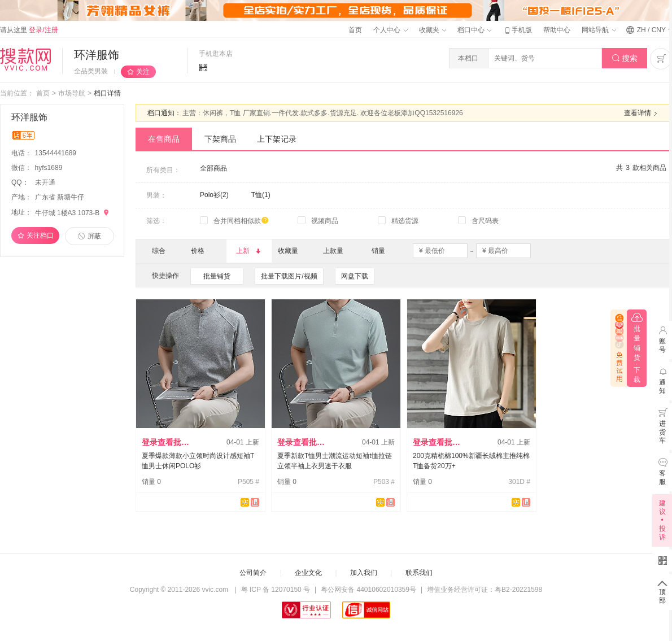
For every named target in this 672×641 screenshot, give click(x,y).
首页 (355, 30)
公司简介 (253, 573)
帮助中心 (557, 30)
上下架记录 (277, 139)
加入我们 (364, 573)
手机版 (517, 30)
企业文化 (308, 573)
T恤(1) (261, 195)
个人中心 (390, 30)
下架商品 (220, 139)
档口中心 (474, 30)
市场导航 (72, 93)
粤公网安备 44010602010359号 (368, 590)
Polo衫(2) (214, 195)
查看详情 (642, 114)
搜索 (625, 58)
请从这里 (29, 30)
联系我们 (419, 573)
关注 (143, 72)
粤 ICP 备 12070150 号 (276, 590)
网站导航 (599, 30)
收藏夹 (433, 30)
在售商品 (164, 139)
